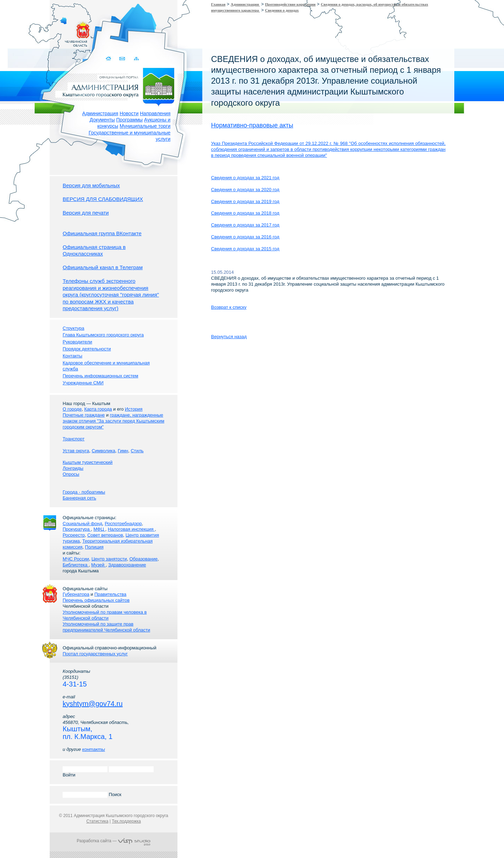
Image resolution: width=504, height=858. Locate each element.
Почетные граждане (84, 415)
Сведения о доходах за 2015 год (245, 249)
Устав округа (76, 451)
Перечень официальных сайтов (96, 600)
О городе (72, 409)
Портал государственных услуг (95, 654)
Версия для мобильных (91, 185)
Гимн (123, 451)
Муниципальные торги (145, 126)
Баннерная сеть (79, 498)
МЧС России (76, 559)
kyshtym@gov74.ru (93, 704)
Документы (102, 120)
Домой (109, 59)
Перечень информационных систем (100, 376)
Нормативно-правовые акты (252, 125)
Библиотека (76, 565)
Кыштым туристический (88, 462)
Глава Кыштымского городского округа (103, 335)
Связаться (123, 59)
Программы (129, 120)
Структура (73, 328)
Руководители (77, 342)
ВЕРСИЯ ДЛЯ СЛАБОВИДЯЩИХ (103, 199)
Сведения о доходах (282, 10)
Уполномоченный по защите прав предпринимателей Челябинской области (106, 627)
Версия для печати (86, 213)
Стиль (137, 451)
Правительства (110, 594)
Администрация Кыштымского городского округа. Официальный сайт (117, 86)
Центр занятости (109, 559)
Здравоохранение (127, 565)
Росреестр (74, 535)
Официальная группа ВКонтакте (102, 233)
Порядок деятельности (87, 349)
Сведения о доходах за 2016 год (245, 237)
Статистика (97, 821)
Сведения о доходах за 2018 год (245, 213)
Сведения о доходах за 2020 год (245, 190)
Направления (155, 113)
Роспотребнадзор (123, 524)
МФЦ (99, 529)
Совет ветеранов (105, 535)
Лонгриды (73, 468)
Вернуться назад (229, 337)
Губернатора (76, 594)
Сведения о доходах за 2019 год (245, 201)
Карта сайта (136, 59)
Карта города (98, 409)
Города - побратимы (84, 492)
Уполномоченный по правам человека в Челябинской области (105, 615)
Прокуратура (77, 529)
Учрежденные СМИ (83, 383)
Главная (218, 4)
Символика (103, 451)
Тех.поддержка (126, 821)
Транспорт (74, 439)
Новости (129, 113)
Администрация (100, 113)
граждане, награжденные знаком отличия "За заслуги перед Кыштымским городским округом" (113, 421)
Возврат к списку (229, 307)
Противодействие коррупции (290, 4)
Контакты (72, 356)
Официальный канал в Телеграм (103, 267)
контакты (94, 749)
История (134, 409)
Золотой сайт (19, 31)
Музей (99, 565)
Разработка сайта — (113, 841)
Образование (144, 559)
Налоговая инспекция (131, 529)
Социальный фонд (82, 524)
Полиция (94, 547)
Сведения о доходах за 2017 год (245, 225)
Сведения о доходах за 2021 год (245, 178)
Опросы (71, 474)
